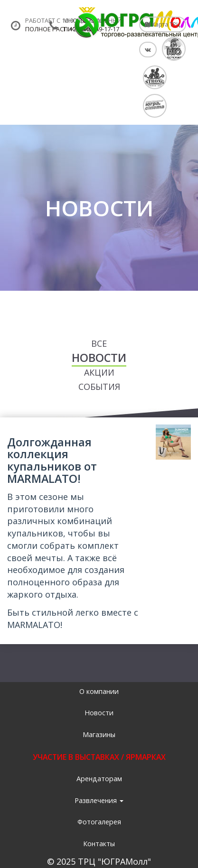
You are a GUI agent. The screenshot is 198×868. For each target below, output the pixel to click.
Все (99, 343)
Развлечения (99, 800)
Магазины (99, 734)
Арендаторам (99, 779)
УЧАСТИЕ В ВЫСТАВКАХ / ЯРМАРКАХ (99, 757)
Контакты (99, 844)
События (99, 387)
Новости (99, 358)
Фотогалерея (99, 822)
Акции (99, 372)
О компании (99, 691)
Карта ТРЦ (163, 24)
